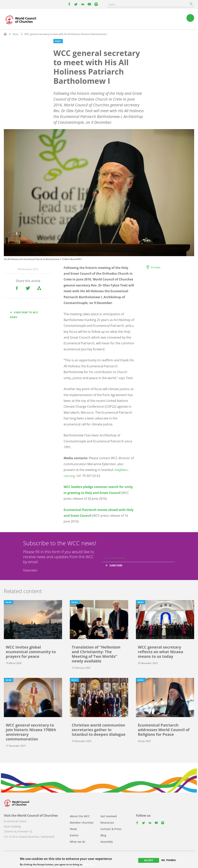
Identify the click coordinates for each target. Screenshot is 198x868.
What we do (78, 842)
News (16, 34)
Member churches (82, 823)
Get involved (109, 816)
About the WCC (80, 816)
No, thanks (169, 860)
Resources (107, 823)
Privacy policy (30, 570)
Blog (103, 835)
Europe (156, 267)
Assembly (107, 842)
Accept (149, 861)
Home (5, 34)
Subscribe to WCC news (24, 315)
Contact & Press (111, 829)
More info (89, 865)
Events (74, 835)
